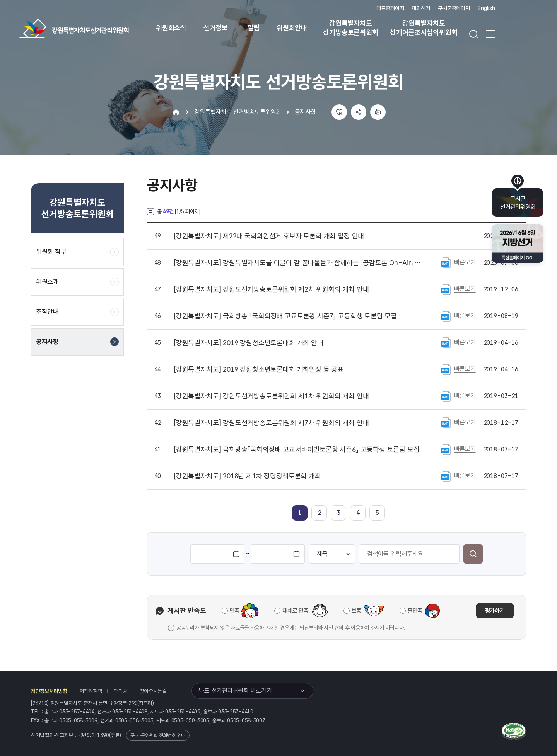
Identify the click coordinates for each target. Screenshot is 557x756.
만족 (235, 611)
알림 (254, 28)
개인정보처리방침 (49, 691)
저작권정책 (91, 691)
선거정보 (216, 28)
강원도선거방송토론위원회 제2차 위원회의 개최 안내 (271, 289)
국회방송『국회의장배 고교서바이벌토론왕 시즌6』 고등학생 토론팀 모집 (297, 450)
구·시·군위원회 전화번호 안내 (158, 735)
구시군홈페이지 (454, 8)
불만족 (415, 611)
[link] (300, 513)
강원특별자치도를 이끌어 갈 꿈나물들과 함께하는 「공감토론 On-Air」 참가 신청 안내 (297, 263)
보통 (356, 611)
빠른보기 (465, 262)
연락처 (120, 691)
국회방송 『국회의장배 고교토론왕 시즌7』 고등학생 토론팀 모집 (285, 316)
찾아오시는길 (153, 691)
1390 (103, 735)
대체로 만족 (295, 611)
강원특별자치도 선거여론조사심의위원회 (424, 28)
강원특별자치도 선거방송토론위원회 (350, 28)
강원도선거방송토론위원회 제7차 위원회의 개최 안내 (271, 423)
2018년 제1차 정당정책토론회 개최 (248, 476)
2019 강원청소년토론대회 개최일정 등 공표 (259, 369)
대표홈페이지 (390, 8)
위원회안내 (292, 28)
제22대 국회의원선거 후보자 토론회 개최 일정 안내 (269, 236)
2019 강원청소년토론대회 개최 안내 (249, 343)
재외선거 (421, 8)
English (486, 8)
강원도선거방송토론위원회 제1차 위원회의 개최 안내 (271, 396)
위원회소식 (171, 28)
